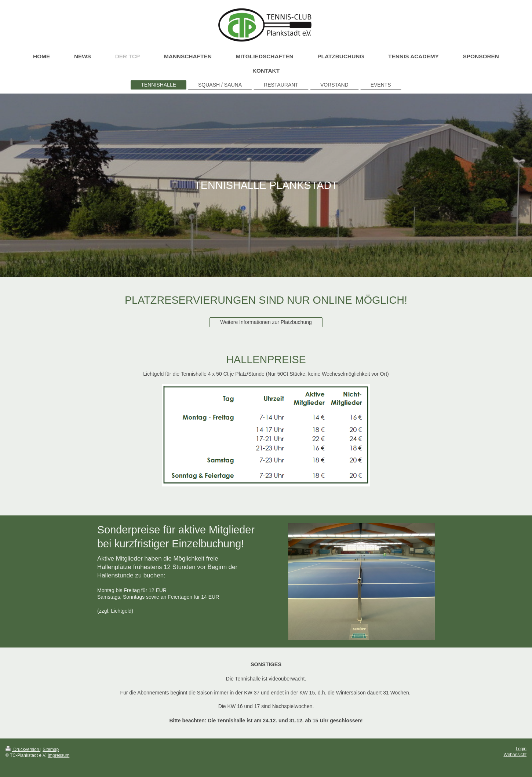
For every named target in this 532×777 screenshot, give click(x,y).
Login (521, 749)
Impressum (59, 755)
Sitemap (51, 749)
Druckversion (23, 749)
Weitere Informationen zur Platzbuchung (266, 322)
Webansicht (515, 755)
